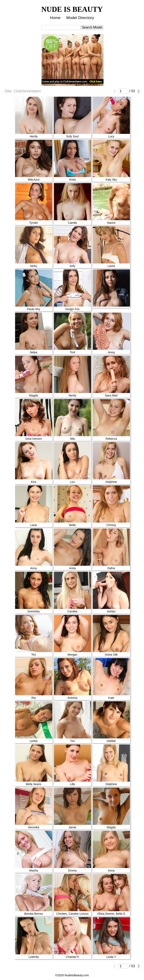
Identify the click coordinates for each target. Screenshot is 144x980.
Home (55, 18)
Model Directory (80, 18)
